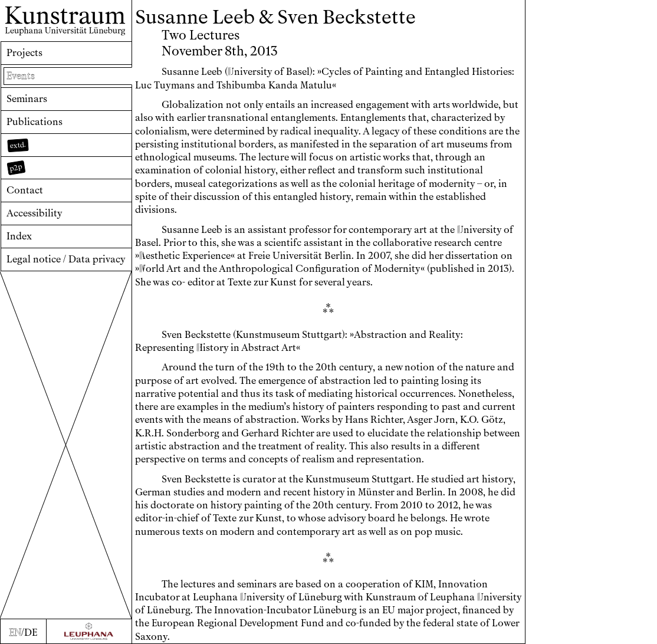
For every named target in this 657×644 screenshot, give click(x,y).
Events (21, 76)
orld (152, 269)
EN (15, 632)
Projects (24, 53)
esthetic (160, 256)
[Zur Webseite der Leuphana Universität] (89, 632)
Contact (25, 190)
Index (19, 236)
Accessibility (35, 213)
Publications (35, 122)
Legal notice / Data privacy (66, 259)
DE (31, 632)
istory (212, 348)
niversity (250, 72)
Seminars (27, 99)
